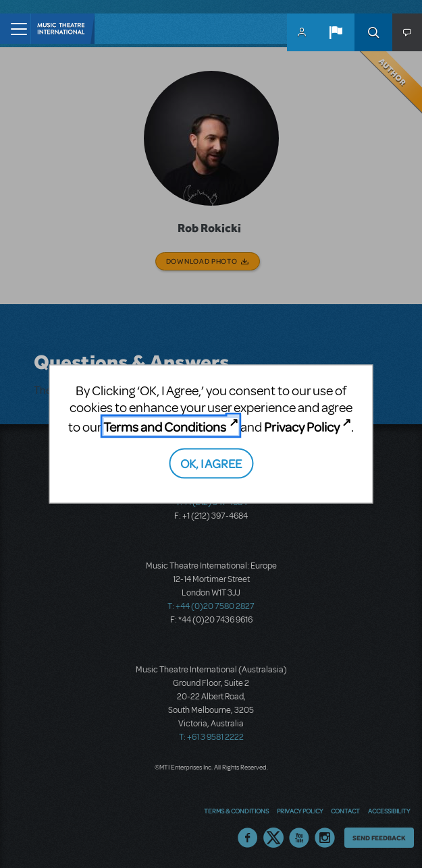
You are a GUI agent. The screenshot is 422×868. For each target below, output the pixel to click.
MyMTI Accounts (302, 32)
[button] (336, 32)
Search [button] (373, 32)
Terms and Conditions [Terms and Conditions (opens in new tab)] (165, 427)
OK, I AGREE (211, 462)
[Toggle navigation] (15, 29)
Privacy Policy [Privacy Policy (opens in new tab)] (302, 427)
